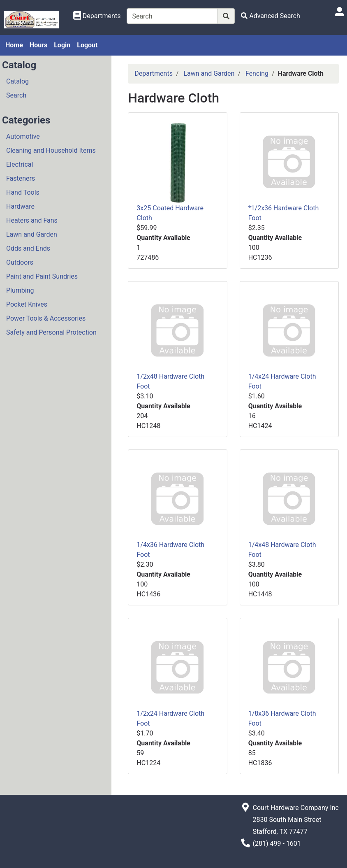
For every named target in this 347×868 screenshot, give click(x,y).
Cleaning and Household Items (51, 150)
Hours (38, 45)
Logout (87, 45)
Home (14, 45)
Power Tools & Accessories (46, 318)
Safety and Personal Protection (51, 332)
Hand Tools (23, 192)
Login (62, 45)
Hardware (20, 206)
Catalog (17, 81)
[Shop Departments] (97, 16)
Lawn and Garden (32, 234)
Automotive (23, 136)
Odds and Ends (28, 248)
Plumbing (20, 290)
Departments (154, 73)
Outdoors (20, 262)
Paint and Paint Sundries (42, 276)
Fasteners (21, 178)
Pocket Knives (27, 304)
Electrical (20, 164)
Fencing (257, 73)
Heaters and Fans (32, 220)
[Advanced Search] (271, 16)
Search (16, 95)
